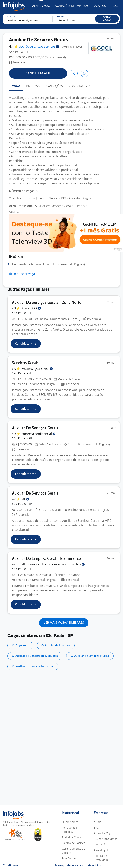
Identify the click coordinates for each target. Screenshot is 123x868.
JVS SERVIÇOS (37, 369)
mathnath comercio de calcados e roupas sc (48, 564)
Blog (114, 6)
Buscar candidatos (106, 839)
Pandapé (99, 844)
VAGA (16, 86)
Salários (100, 6)
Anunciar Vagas (104, 833)
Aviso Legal (101, 850)
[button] (107, 19)
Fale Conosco (70, 858)
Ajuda (98, 822)
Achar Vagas (41, 6)
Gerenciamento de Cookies (73, 851)
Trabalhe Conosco (73, 837)
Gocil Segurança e (39, 47)
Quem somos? (71, 822)
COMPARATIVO (79, 86)
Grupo (31, 308)
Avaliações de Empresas (72, 6)
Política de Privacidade (101, 858)
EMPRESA (33, 86)
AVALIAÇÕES (54, 86)
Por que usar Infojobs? (70, 830)
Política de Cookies (73, 843)
